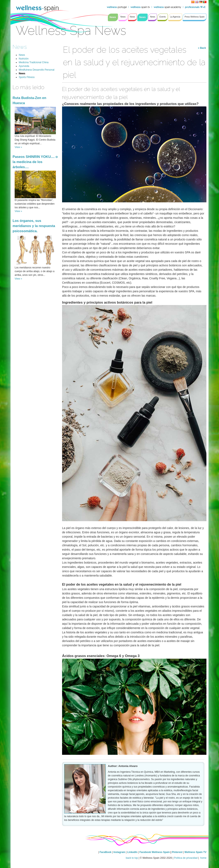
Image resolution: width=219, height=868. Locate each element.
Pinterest (177, 852)
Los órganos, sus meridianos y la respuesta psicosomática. (34, 226)
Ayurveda (24, 66)
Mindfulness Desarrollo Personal (37, 70)
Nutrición (24, 59)
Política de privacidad (186, 858)
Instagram (119, 852)
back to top (132, 858)
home (203, 858)
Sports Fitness (27, 77)
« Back (202, 48)
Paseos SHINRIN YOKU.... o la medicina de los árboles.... (35, 162)
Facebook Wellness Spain (155, 852)
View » (18, 147)
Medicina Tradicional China (34, 62)
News (20, 47)
